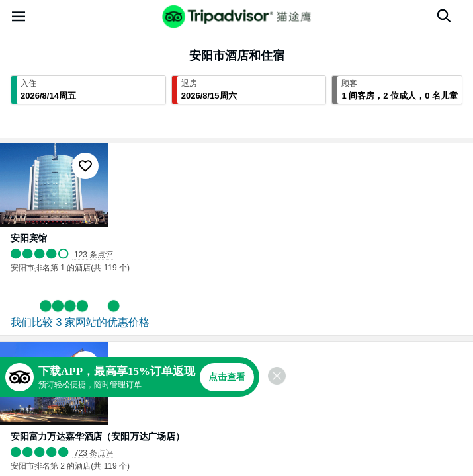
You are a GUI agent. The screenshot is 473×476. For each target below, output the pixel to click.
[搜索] (444, 16)
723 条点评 (94, 453)
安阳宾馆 (29, 238)
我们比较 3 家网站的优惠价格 (80, 322)
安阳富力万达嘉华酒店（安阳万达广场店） (98, 436)
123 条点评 (94, 255)
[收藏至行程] (85, 166)
